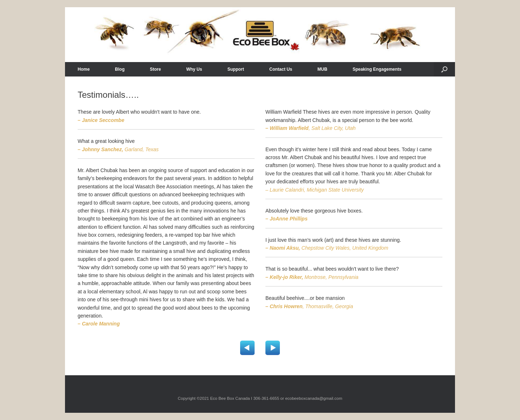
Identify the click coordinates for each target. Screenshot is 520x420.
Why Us (194, 69)
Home (84, 69)
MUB (322, 69)
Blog (120, 69)
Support (236, 69)
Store (155, 69)
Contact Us (281, 69)
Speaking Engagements (377, 69)
